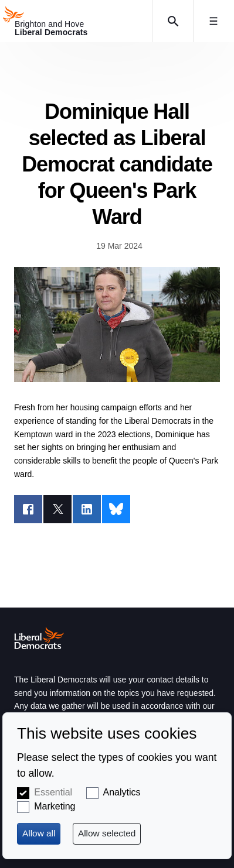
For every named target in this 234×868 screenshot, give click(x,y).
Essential (53, 792)
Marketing (55, 806)
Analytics (122, 792)
